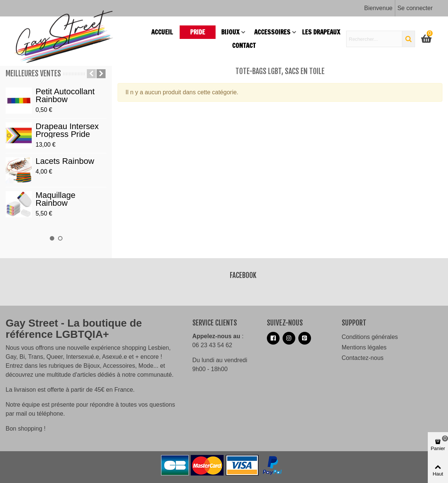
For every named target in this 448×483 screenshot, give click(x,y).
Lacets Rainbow (65, 161)
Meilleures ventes (33, 74)
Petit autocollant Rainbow (65, 95)
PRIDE (198, 32)
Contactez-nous (363, 358)
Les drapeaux (321, 32)
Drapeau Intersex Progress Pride (67, 130)
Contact (244, 45)
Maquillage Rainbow (55, 199)
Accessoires (272, 32)
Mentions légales (364, 347)
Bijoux (230, 32)
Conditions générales (370, 337)
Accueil (162, 32)
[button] (91, 74)
